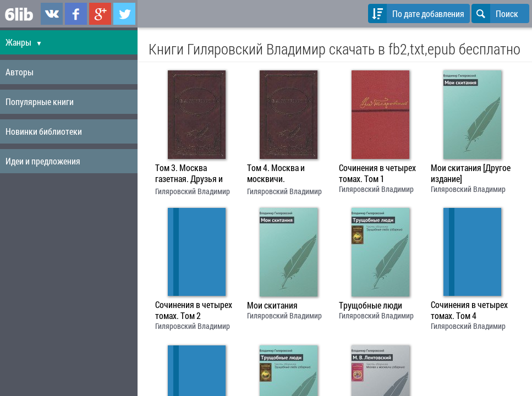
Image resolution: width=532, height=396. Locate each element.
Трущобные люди (371, 305)
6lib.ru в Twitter (124, 14)
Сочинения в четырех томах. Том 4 (469, 310)
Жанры (24, 42)
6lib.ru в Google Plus (100, 14)
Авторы (20, 72)
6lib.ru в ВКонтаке (52, 14)
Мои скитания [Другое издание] (471, 173)
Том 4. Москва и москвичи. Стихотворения (276, 174)
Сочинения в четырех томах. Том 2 (194, 310)
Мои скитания (272, 305)
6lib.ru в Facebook (76, 14)
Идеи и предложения (43, 161)
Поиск (495, 13)
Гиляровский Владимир (193, 191)
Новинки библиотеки (44, 131)
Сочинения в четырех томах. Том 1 (377, 173)
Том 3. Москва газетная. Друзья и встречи (189, 174)
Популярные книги (40, 101)
